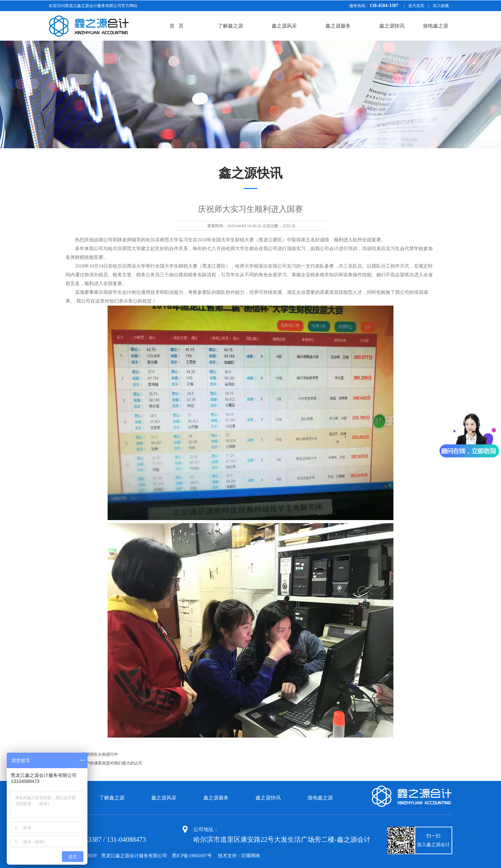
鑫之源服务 (338, 26)
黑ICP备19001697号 (192, 856)
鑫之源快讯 (392, 26)
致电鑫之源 (436, 26)
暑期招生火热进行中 (100, 754)
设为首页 (416, 6)
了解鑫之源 (230, 26)
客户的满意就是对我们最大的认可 (112, 763)
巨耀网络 (251, 856)
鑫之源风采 (284, 26)
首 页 (176, 26)
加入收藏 (441, 6)
